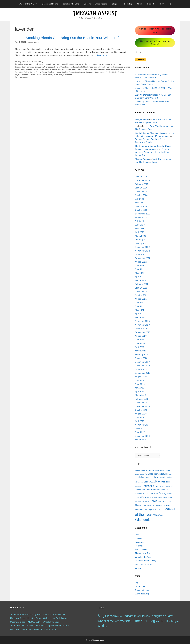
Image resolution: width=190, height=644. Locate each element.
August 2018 (141, 414)
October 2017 (141, 429)
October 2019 (141, 369)
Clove (113, 64)
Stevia (97, 72)
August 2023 (141, 217)
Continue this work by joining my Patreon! (155, 43)
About (161, 4)
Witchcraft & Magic (29, 62)
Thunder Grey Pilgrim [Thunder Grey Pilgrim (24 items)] (145, 510)
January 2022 (141, 288)
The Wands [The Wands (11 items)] (166, 505)
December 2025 (142, 180)
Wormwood (68, 75)
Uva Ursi (32, 75)
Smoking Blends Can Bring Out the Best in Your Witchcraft (73, 38)
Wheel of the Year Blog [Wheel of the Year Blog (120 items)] (138, 621)
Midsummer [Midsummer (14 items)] (139, 482)
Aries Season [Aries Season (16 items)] (140, 471)
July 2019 (139, 380)
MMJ (36, 69)
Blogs (117, 4)
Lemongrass (118, 67)
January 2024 (141, 206)
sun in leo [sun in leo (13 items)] (138, 502)
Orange (48, 69)
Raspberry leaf (99, 69)
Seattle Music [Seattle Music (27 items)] (157, 490)
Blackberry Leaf (45, 64)
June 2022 (140, 269)
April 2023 (140, 232)
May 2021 (140, 310)
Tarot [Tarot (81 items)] (153, 501)
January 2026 (141, 177)
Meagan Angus (142, 119)
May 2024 (140, 203)
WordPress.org (142, 594)
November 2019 (142, 366)
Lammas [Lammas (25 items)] (145, 477)
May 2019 (140, 388)
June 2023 (140, 225)
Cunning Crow (21, 67)
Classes (139, 538)
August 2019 (141, 377)
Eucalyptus (39, 67)
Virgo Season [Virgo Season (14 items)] (159, 510)
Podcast (139, 546)
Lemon (110, 67)
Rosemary (115, 69)
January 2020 (141, 358)
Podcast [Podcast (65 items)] (147, 486)
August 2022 (141, 262)
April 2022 (140, 277)
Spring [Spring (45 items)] (163, 493)
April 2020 (140, 347)
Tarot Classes (141, 550)
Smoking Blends (68, 72)
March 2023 (140, 236)
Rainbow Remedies (85, 69)
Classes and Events (50, 4)
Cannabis (65, 64)
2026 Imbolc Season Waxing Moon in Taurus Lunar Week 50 (38, 615)
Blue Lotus (56, 64)
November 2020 (142, 325)
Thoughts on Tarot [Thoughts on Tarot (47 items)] (162, 616)
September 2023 (143, 214)
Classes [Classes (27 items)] (149, 474)
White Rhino (47, 75)
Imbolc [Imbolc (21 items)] (138, 477)
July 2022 (139, 266)
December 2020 (142, 321)
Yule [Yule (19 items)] (152, 520)
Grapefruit (64, 67)
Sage (122, 69)
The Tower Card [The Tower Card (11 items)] (157, 505)
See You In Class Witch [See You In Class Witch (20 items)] (149, 493)
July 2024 (139, 199)
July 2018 (139, 417)
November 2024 (142, 192)
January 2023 (141, 243)
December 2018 (142, 403)
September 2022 (143, 258)
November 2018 (142, 406)
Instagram (140, 542)
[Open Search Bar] (170, 4)
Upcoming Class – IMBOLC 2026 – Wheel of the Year (35, 622)
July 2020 (139, 340)
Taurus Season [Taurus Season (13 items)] (147, 505)
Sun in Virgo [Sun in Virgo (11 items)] (146, 502)
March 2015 (140, 440)
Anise (31, 64)
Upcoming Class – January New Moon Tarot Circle (33, 629)
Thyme (18, 75)
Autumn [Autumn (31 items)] (159, 471)
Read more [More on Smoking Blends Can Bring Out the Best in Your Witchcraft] (102, 55)
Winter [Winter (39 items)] (156, 515)
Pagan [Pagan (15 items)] (152, 482)
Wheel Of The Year (29, 4)
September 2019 (143, 373)
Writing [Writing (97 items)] (102, 626)
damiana (30, 67)
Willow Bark (58, 75)
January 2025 (141, 188)
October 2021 (141, 295)
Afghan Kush (23, 64)
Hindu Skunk (83, 67)
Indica (96, 67)
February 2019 (142, 399)
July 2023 (139, 221)
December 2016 (142, 436)
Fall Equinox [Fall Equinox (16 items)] (168, 474)
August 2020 (141, 336)
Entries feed (141, 586)
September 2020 (143, 332)
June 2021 (140, 306)
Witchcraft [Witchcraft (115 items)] (142, 520)
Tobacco (25, 75)
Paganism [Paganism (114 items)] (163, 481)
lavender (103, 67)
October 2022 (141, 254)
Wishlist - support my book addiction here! (155, 30)
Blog (19, 62)
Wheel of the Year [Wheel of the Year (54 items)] (109, 621)
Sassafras (19, 72)
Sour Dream (80, 72)
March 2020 (140, 351)
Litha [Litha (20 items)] (152, 477)
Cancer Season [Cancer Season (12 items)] (140, 474)
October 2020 (141, 329)
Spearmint (90, 72)
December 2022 (142, 247)
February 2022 (142, 284)
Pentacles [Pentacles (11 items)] (138, 486)
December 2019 (142, 362)
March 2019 (140, 395)
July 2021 (139, 303)
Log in (138, 583)
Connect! (151, 4)
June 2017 (140, 432)
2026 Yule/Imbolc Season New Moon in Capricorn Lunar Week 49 (40, 626)
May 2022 (140, 273)
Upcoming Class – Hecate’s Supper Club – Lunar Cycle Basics (39, 618)
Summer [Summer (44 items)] (146, 497)
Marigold (30, 69)
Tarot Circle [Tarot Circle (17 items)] (162, 502)
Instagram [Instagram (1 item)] (119, 616)
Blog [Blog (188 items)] (101, 616)
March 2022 (140, 280)
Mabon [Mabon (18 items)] (169, 477)
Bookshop (128, 4)
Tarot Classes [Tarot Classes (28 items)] (142, 616)
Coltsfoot (120, 64)
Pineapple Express (69, 69)
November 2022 (142, 251)
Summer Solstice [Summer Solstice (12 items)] (157, 497)
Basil (36, 64)
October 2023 (141, 210)
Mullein (42, 69)
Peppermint (57, 69)
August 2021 (141, 299)
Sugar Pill (104, 72)
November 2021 (142, 292)
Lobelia (23, 69)
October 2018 (141, 410)
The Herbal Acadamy (117, 72)
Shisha (32, 72)
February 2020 (142, 355)
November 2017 (142, 425)
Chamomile (97, 64)
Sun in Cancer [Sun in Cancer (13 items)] (168, 497)
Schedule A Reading (71, 4)
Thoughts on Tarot (143, 553)
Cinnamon (106, 64)
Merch (140, 4)
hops (91, 67)
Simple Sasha (41, 72)
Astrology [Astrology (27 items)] (150, 471)
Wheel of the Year (143, 557)
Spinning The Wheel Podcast (96, 4)
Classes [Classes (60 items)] (110, 616)
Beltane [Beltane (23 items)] (166, 471)
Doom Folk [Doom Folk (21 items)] (158, 474)
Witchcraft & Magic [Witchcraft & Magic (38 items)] (167, 621)
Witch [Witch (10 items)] (162, 515)
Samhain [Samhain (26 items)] (156, 486)
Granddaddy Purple (52, 67)
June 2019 (140, 384)
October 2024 (141, 195)
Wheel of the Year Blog (145, 561)
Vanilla (39, 75)
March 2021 (140, 318)
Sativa (26, 72)
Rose (108, 69)
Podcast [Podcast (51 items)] (128, 616)
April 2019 (140, 392)
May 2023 (140, 229)
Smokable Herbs (54, 72)
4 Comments (23, 77)
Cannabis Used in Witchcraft (80, 64)
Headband (73, 67)
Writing (40, 62)
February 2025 (142, 184)
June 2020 (140, 343)
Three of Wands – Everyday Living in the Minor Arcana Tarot (152, 152)
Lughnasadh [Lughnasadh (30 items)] (160, 477)
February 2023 (142, 240)
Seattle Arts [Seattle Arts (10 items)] (164, 486)
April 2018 (140, 421)
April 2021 (140, 314)
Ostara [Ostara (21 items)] (147, 482)
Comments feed (142, 590)
